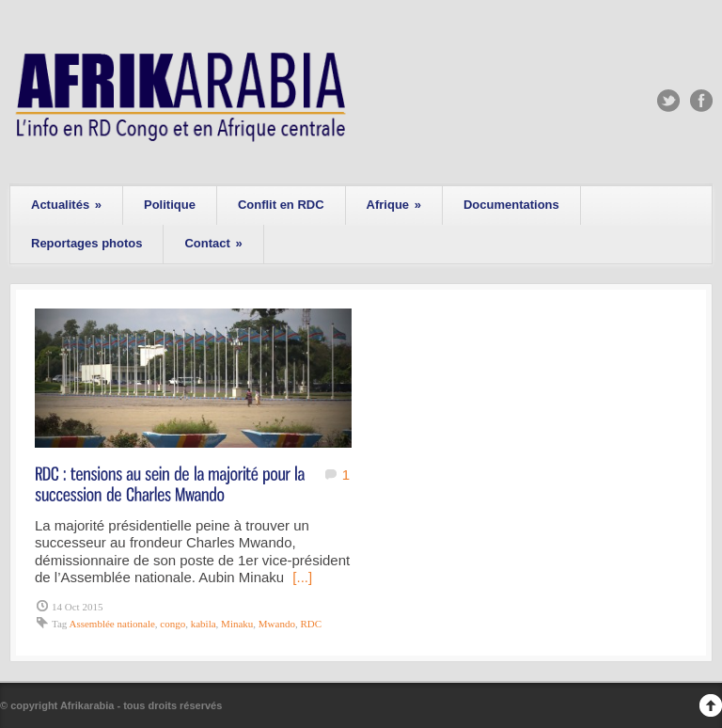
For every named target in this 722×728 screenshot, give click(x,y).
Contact (213, 243)
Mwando (277, 624)
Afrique (394, 205)
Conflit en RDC (281, 205)
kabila (204, 624)
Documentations (511, 205)
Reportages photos (86, 243)
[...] (302, 577)
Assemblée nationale (111, 624)
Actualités (66, 205)
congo (173, 624)
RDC (311, 624)
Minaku (237, 624)
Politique (170, 205)
